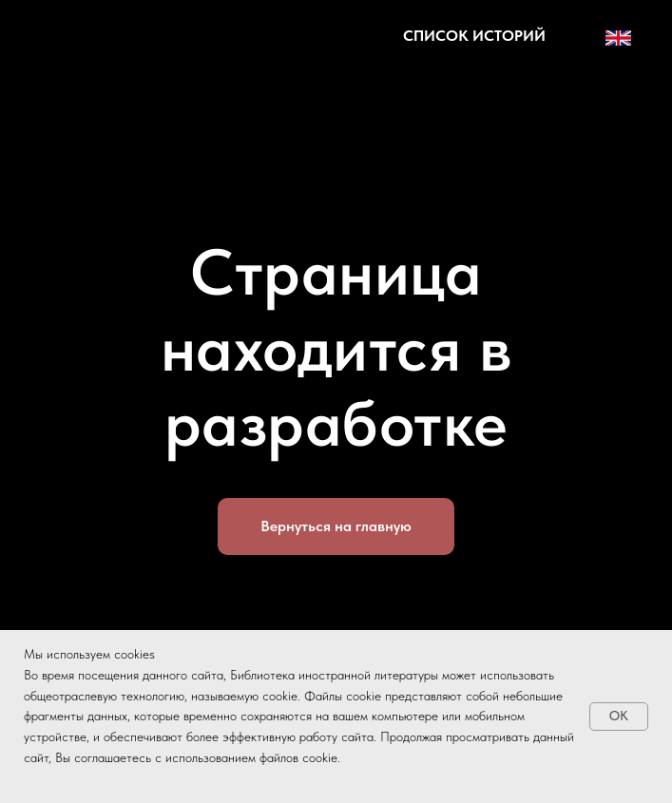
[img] (115, 38)
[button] (474, 36)
